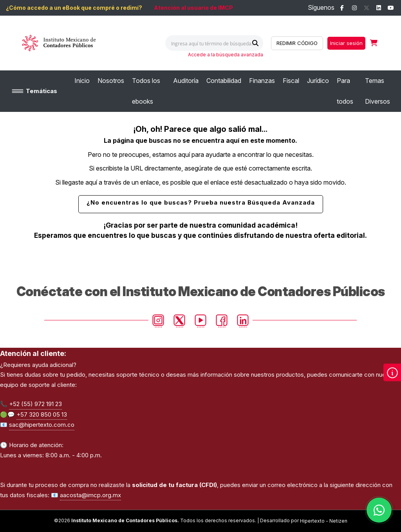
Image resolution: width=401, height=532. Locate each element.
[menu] (235, 91)
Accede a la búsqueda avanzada (226, 55)
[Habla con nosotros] (379, 510)
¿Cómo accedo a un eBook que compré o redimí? (74, 8)
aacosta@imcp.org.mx (90, 495)
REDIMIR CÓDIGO (297, 43)
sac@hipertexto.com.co (42, 425)
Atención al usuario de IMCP (193, 8)
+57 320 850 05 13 (42, 414)
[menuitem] (82, 81)
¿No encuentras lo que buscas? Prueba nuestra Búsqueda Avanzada (201, 202)
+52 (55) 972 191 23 (35, 404)
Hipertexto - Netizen (324, 521)
